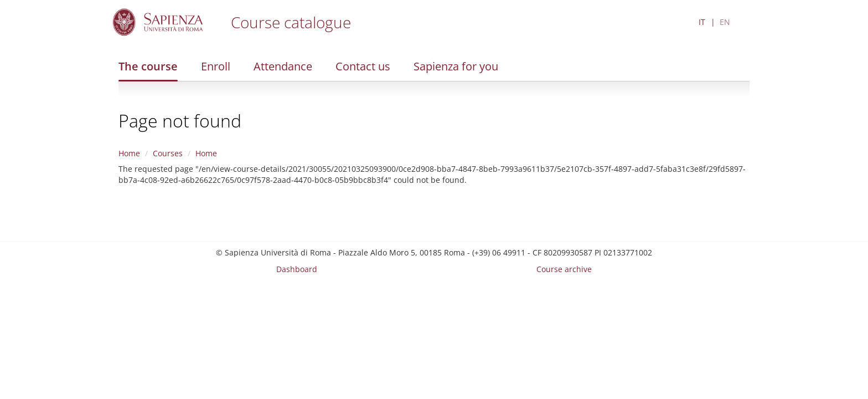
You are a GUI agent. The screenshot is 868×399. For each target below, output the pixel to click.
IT (702, 22)
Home (129, 153)
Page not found (180, 121)
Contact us (363, 66)
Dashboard (297, 269)
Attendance (283, 66)
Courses (168, 153)
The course (148, 66)
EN (725, 22)
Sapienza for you (456, 66)
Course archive (564, 269)
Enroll (216, 66)
